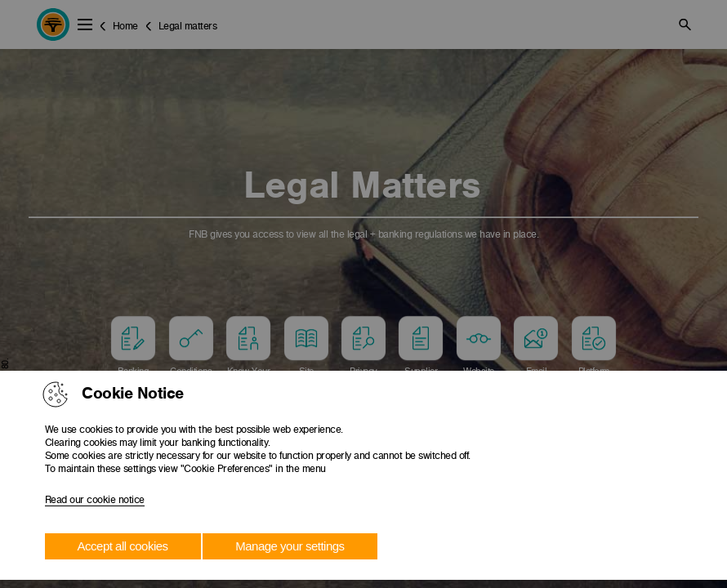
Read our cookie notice (95, 500)
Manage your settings (290, 546)
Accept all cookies (123, 546)
